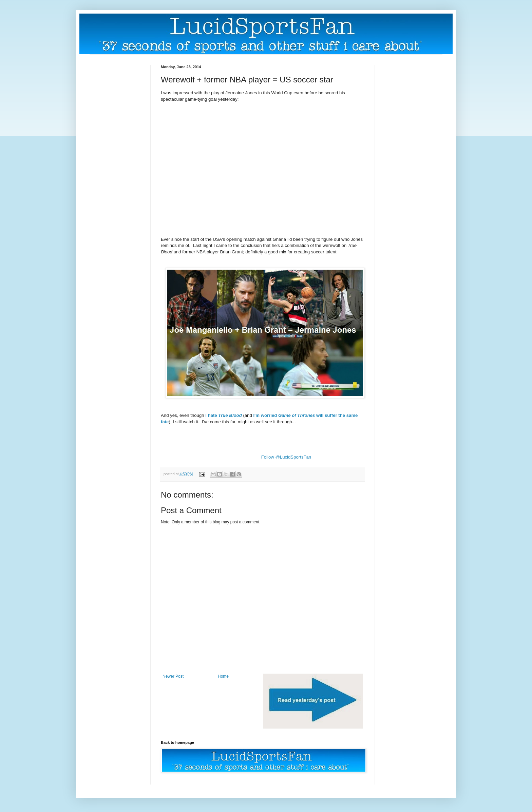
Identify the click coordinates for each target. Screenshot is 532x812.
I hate (223, 415)
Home (223, 676)
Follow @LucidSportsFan (286, 457)
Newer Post (173, 676)
